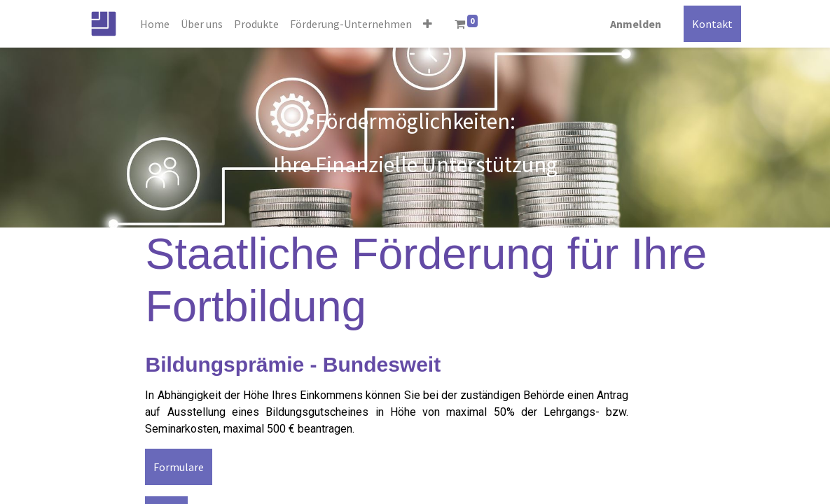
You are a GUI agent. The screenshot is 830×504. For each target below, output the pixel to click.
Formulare (179, 467)
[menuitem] (155, 24)
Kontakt (712, 24)
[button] (428, 24)
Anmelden (636, 24)
